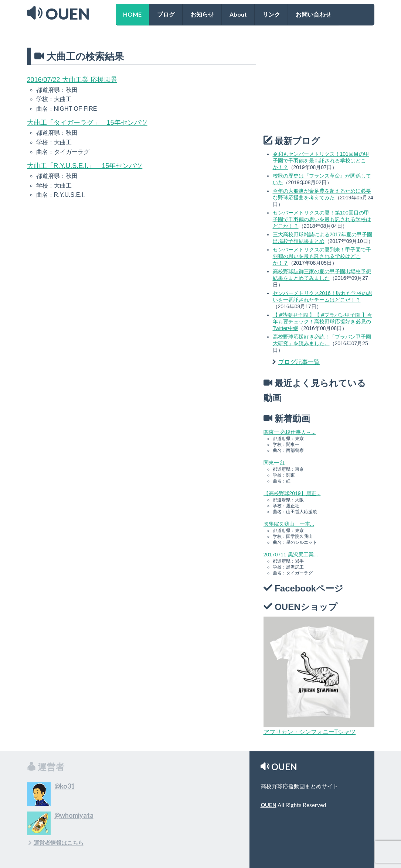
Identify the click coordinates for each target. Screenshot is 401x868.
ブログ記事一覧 (299, 362)
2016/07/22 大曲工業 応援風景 (72, 80)
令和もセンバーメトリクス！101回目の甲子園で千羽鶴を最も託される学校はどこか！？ (321, 161)
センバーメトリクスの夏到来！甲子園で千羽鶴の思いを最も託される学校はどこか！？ (322, 256)
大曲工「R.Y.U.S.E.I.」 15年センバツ (85, 166)
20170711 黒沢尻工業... (291, 555)
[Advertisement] (319, 83)
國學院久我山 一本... (289, 524)
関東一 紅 (275, 463)
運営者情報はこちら (59, 843)
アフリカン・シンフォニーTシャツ (310, 732)
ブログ (166, 14)
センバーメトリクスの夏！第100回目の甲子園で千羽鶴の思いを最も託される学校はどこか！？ (322, 219)
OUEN (269, 805)
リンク (271, 14)
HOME (132, 14)
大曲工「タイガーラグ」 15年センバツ (87, 123)
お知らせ (202, 14)
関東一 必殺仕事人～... (290, 432)
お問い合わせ (313, 14)
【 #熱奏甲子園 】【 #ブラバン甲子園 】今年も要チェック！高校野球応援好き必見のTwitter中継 (322, 322)
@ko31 (64, 786)
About (238, 14)
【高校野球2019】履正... (292, 493)
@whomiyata (74, 815)
